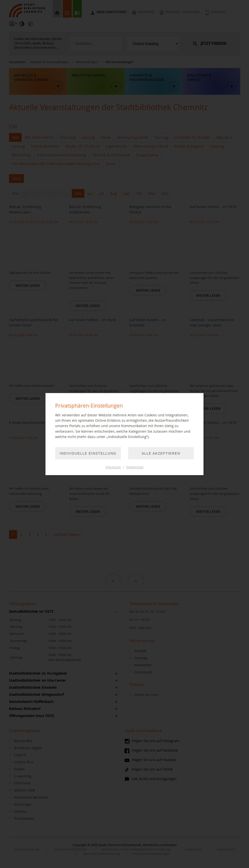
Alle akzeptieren (161, 453)
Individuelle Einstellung (88, 453)
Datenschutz (135, 467)
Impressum (113, 467)
